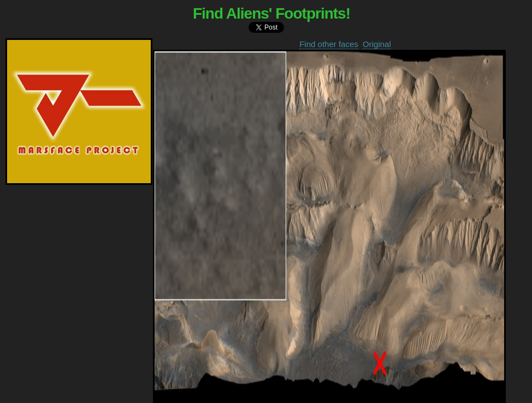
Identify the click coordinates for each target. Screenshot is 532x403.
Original (377, 44)
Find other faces (329, 44)
